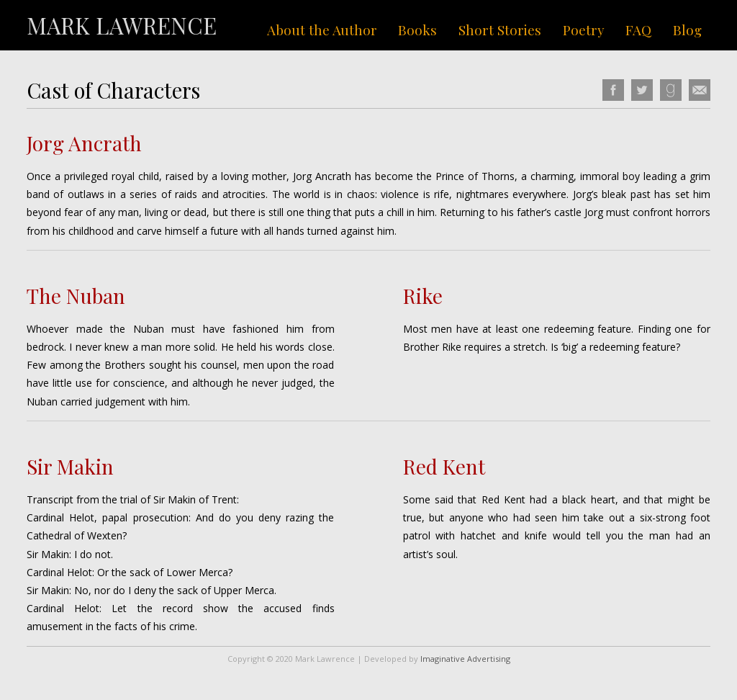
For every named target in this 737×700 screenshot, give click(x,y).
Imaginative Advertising (465, 659)
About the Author (322, 30)
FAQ (638, 30)
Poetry (584, 30)
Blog (687, 30)
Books (417, 30)
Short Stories (500, 30)
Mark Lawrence (122, 25)
